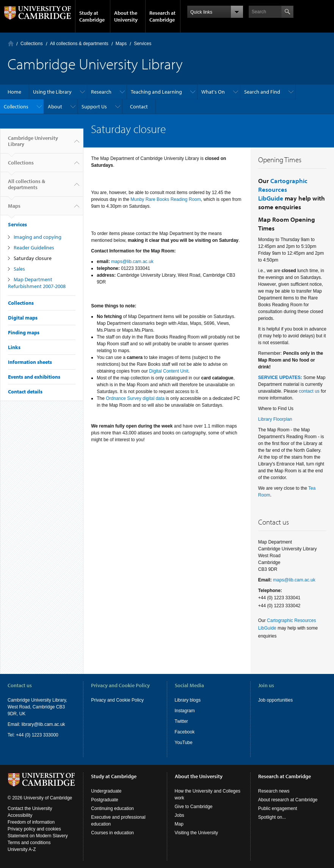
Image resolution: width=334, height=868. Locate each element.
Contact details (25, 392)
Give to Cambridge (194, 807)
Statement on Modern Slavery (38, 836)
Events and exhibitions (34, 377)
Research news (274, 791)
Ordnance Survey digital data (135, 398)
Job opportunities (275, 700)
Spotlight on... (272, 817)
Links (14, 347)
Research (101, 92)
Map (179, 824)
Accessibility (20, 815)
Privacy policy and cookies (34, 829)
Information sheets (30, 362)
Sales (19, 269)
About (55, 107)
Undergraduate (106, 791)
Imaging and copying (38, 237)
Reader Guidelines (34, 248)
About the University (126, 16)
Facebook (185, 732)
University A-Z (22, 849)
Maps (121, 44)
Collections (32, 44)
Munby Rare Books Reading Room (165, 199)
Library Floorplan (275, 419)
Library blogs (188, 700)
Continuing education (112, 808)
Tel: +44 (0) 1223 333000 (33, 735)
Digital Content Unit (169, 371)
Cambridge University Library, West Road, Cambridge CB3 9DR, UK (37, 707)
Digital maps (23, 318)
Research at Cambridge (162, 16)
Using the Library (52, 92)
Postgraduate (104, 800)
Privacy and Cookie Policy (117, 700)
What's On (213, 92)
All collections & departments (79, 44)
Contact (139, 107)
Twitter (181, 721)
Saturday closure (33, 258)
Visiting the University (197, 833)
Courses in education (112, 833)
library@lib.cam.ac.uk (43, 724)
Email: (15, 724)
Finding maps (24, 332)
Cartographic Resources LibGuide (283, 189)
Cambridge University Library (33, 144)
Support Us (94, 107)
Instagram (185, 711)
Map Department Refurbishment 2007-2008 (37, 283)
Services (143, 44)
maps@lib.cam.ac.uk (132, 262)
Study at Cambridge (92, 16)
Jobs (180, 815)
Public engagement (278, 808)
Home (11, 43)
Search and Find (262, 92)
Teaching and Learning (156, 92)
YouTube (184, 743)
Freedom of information (31, 822)
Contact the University (30, 808)
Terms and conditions (29, 843)
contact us (309, 391)
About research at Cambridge (288, 800)
